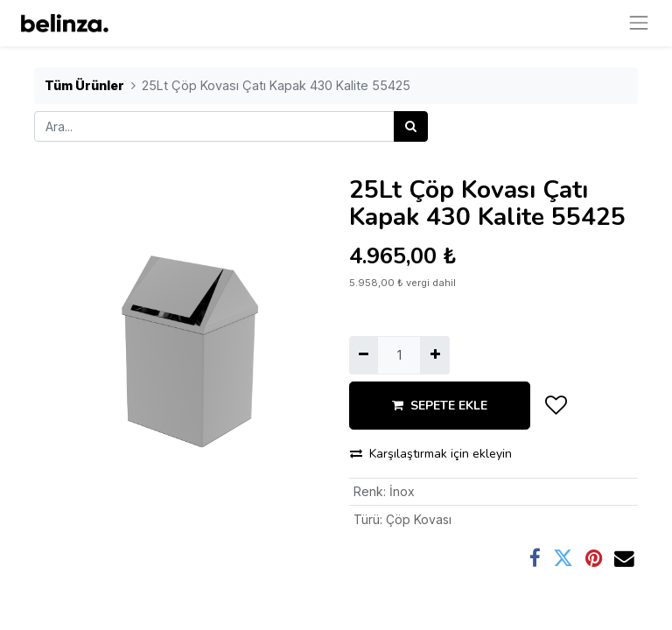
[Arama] (411, 126)
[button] (556, 405)
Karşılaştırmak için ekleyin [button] (431, 454)
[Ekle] (434, 355)
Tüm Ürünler (84, 85)
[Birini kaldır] (364, 355)
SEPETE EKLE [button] (440, 406)
